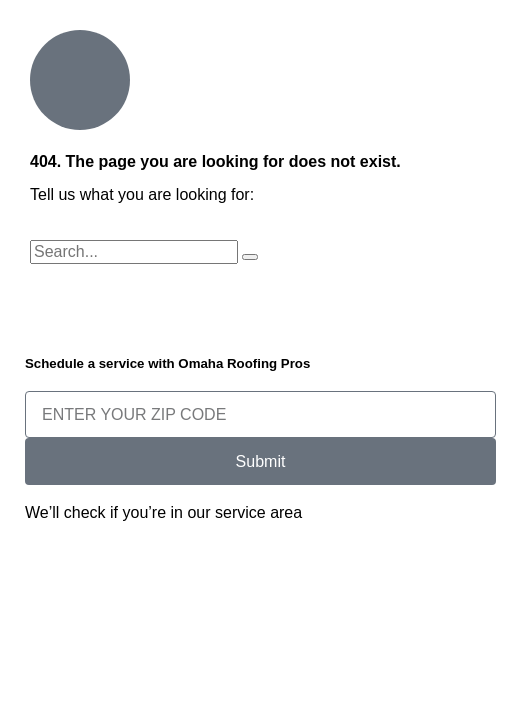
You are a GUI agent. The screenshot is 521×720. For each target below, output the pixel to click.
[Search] (250, 257)
